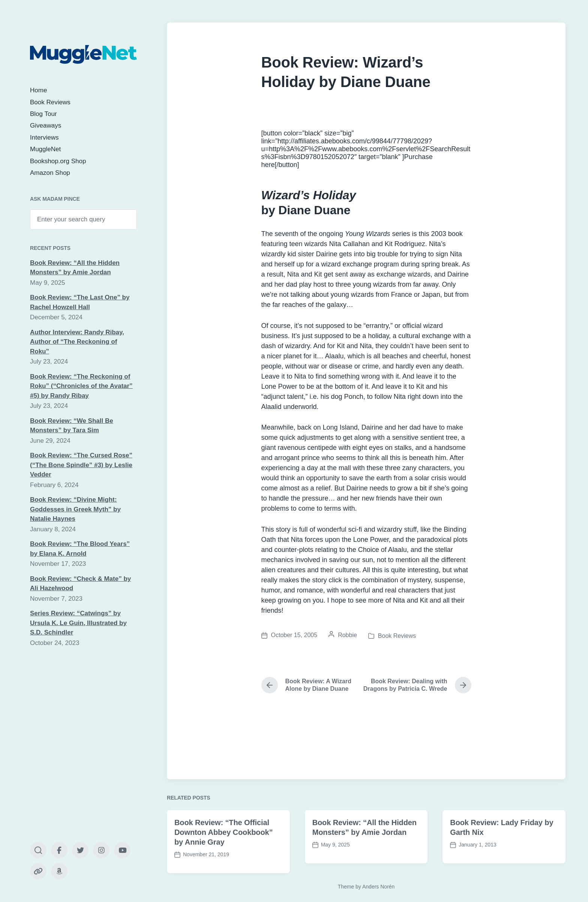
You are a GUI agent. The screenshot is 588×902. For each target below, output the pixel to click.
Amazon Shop (50, 173)
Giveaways (46, 126)
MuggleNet (45, 149)
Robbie (347, 635)
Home (38, 90)
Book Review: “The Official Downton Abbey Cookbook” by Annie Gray (224, 856)
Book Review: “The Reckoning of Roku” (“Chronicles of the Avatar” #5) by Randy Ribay (81, 386)
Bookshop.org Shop (58, 161)
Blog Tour (43, 114)
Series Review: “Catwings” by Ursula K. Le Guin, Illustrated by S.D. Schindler (78, 623)
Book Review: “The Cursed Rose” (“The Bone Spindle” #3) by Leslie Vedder (81, 465)
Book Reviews (50, 102)
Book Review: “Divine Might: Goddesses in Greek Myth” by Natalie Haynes (75, 509)
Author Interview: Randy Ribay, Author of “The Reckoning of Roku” (77, 342)
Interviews (44, 138)
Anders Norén (378, 887)
